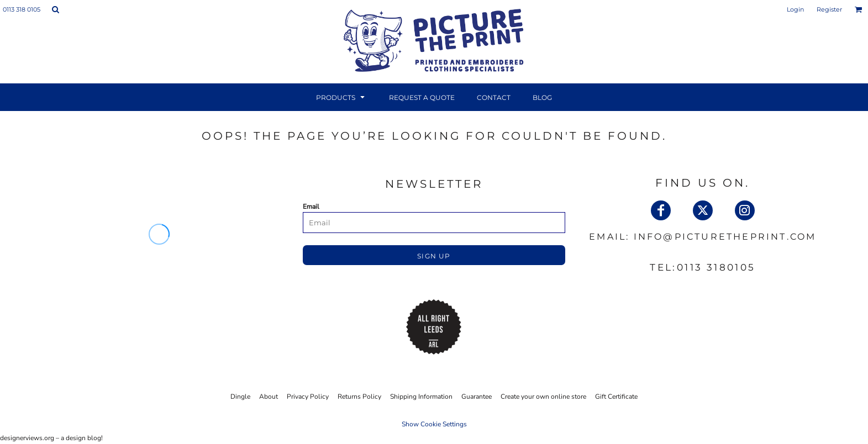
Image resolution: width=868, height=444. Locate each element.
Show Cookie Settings (434, 424)
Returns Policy (359, 397)
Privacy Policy (308, 397)
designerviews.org (27, 438)
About (269, 397)
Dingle (240, 397)
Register (829, 9)
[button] (55, 9)
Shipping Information (421, 397)
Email (311, 207)
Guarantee (477, 397)
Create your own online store (543, 397)
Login (795, 9)
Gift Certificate (616, 397)
